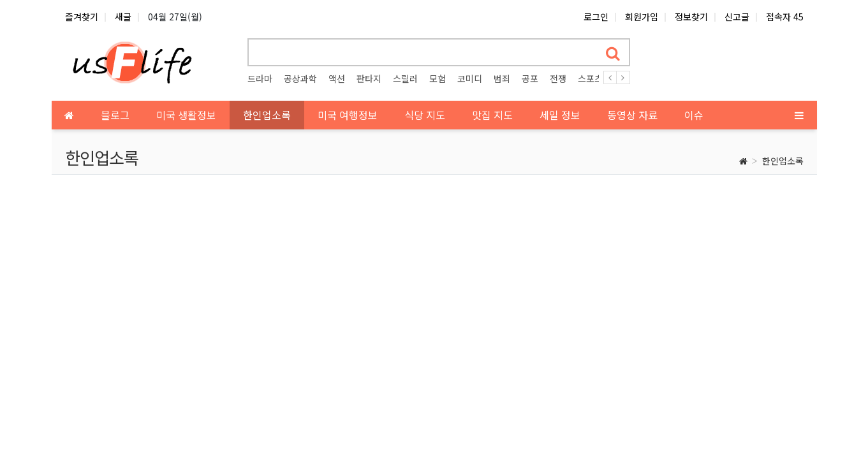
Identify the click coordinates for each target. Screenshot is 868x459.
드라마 (260, 78)
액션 (337, 78)
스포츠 (590, 78)
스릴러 (405, 78)
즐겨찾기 (82, 17)
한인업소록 (783, 161)
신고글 (737, 17)
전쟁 (558, 78)
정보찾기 (691, 17)
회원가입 (642, 17)
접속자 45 (785, 17)
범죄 (502, 78)
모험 (438, 78)
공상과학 (300, 78)
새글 (123, 17)
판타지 (369, 78)
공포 (530, 78)
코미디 (470, 78)
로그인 (596, 17)
